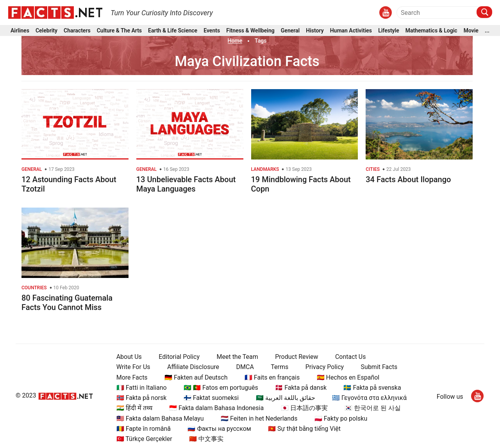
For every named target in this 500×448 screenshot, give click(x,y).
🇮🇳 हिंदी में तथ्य (134, 408)
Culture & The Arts (119, 31)
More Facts (132, 377)
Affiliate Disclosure (193, 367)
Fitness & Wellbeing (250, 31)
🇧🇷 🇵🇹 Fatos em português (221, 388)
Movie (471, 31)
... (487, 31)
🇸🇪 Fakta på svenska (372, 388)
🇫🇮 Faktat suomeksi (211, 398)
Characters (77, 31)
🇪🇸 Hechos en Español (348, 377)
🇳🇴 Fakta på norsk (142, 398)
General (290, 31)
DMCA (245, 367)
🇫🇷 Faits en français (272, 377)
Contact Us (351, 357)
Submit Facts (379, 367)
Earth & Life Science (173, 31)
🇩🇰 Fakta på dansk (301, 388)
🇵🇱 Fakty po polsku (341, 418)
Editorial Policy (179, 357)
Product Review (296, 357)
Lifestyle (389, 31)
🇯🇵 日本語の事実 (304, 408)
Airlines (20, 31)
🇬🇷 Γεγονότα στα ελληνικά (369, 398)
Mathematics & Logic (431, 31)
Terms (279, 367)
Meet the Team (237, 357)
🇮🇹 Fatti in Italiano (142, 388)
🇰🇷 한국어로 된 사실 (373, 408)
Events (212, 31)
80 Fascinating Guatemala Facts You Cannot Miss (67, 303)
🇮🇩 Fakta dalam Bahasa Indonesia (216, 408)
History (315, 31)
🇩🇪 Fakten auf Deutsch (196, 377)
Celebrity (46, 31)
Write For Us (133, 367)
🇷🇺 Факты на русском (219, 429)
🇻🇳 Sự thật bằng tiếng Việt (304, 429)
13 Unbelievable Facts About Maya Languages (186, 184)
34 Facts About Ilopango (408, 179)
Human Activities (351, 31)
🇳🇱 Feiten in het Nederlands (259, 418)
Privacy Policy (325, 367)
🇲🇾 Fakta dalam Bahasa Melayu (160, 418)
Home (235, 41)
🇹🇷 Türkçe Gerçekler (144, 439)
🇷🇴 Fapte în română (144, 429)
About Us (129, 357)
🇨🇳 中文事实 (206, 439)
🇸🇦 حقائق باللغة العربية (286, 398)
